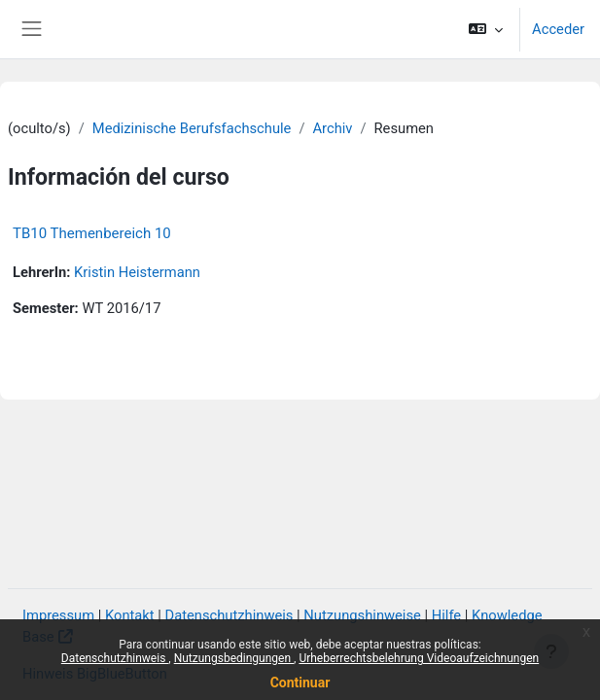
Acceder (558, 29)
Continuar (300, 682)
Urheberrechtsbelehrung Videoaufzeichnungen (419, 658)
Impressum (58, 615)
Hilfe (446, 615)
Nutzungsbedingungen (234, 658)
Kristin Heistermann (137, 272)
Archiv (332, 128)
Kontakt (130, 615)
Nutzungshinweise (362, 615)
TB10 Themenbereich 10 (92, 233)
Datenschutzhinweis (115, 658)
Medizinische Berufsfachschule (192, 128)
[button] (486, 29)
